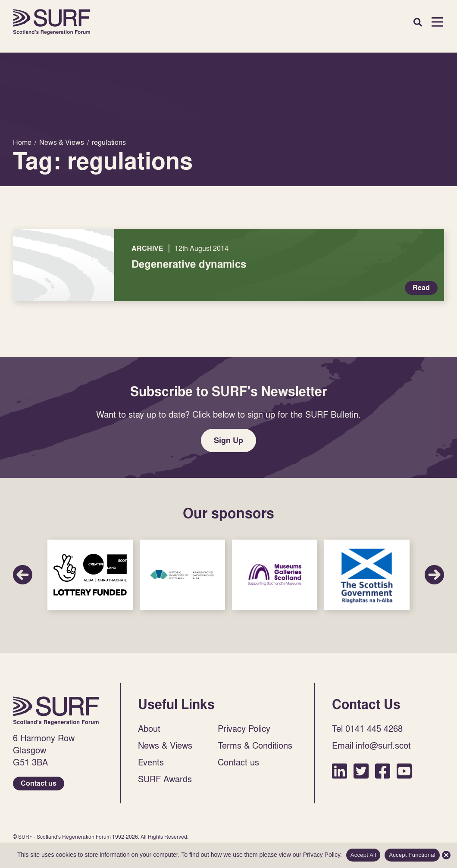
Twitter (361, 771)
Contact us (39, 783)
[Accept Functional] (446, 855)
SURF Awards (165, 779)
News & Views (165, 745)
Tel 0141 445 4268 (367, 728)
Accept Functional (412, 855)
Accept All (363, 855)
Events (151, 762)
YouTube (404, 771)
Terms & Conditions (255, 745)
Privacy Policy (244, 728)
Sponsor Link (90, 575)
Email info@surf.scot (371, 745)
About (149, 728)
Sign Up (228, 440)
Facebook (383, 771)
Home (52, 22)
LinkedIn (340, 771)
